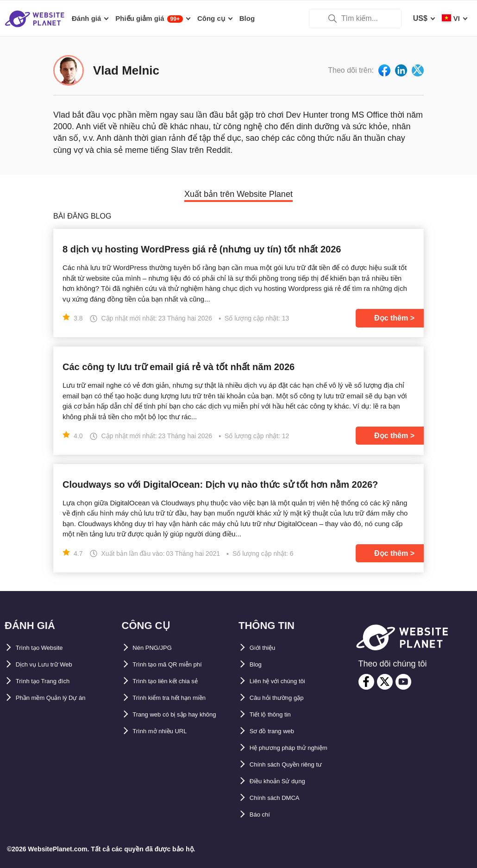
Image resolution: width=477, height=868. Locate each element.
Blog (258, 664)
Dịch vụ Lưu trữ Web (52, 664)
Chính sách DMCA (282, 798)
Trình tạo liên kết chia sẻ (176, 681)
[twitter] (385, 682)
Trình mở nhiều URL (168, 748)
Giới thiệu (267, 648)
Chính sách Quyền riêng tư (297, 764)
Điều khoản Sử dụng (286, 781)
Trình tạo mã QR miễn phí (178, 664)
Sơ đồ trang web (279, 731)
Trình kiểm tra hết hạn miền (181, 698)
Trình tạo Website (47, 648)
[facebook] (366, 682)
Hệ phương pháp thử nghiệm (301, 748)
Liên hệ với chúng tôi (287, 681)
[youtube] (403, 682)
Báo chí (263, 815)
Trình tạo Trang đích (51, 681)
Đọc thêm (391, 318)
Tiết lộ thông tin (277, 714)
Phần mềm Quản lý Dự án (61, 698)
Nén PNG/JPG (157, 648)
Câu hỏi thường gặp (285, 698)
